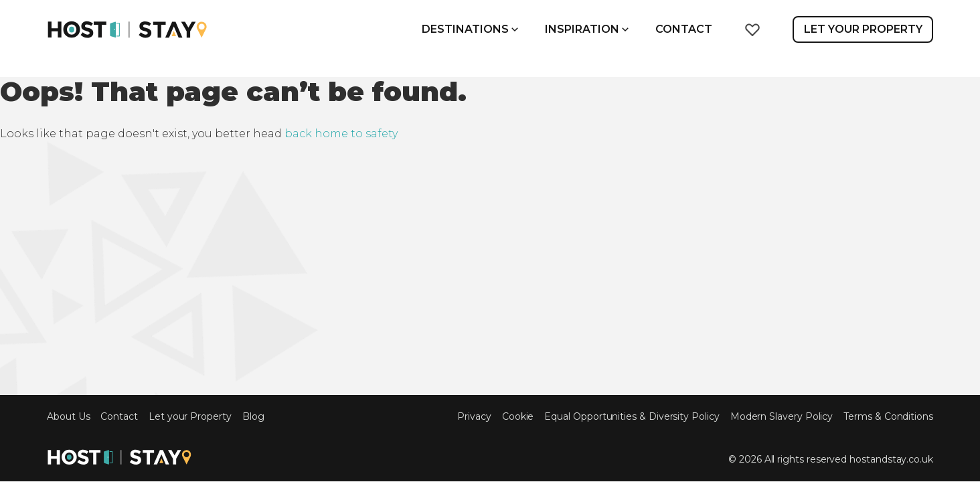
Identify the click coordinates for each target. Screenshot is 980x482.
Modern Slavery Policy (782, 417)
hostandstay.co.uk (891, 459)
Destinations (470, 29)
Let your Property (190, 417)
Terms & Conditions (888, 417)
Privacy (474, 417)
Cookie (518, 417)
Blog (253, 417)
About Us (68, 417)
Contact (684, 29)
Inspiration (587, 29)
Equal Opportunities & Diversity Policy (632, 417)
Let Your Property (863, 29)
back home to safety (341, 134)
